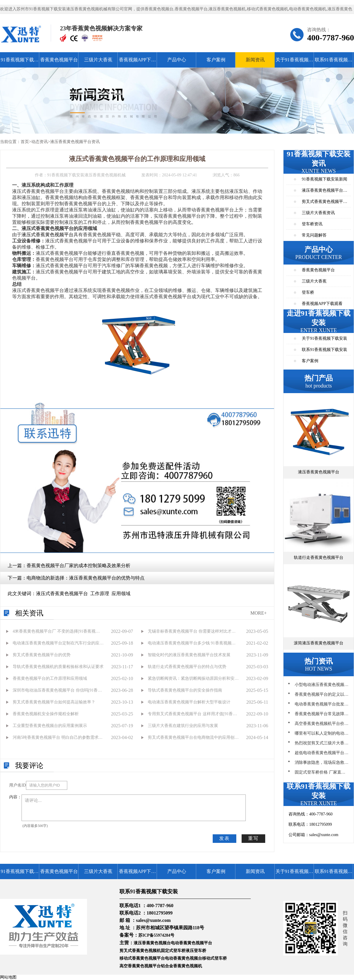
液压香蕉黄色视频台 (152, 943)
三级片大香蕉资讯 (318, 213)
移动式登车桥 (214, 958)
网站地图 (8, 977)
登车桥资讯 (312, 224)
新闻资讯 (255, 60)
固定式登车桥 (173, 951)
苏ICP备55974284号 (156, 935)
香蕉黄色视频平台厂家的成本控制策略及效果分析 (78, 565)
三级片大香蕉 (98, 60)
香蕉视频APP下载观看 (137, 62)
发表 (224, 838)
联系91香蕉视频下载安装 (334, 62)
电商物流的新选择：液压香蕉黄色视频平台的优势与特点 (86, 578)
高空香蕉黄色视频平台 (140, 966)
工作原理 (100, 594)
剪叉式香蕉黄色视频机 (140, 951)
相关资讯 (29, 613)
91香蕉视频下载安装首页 (20, 62)
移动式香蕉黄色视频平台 (142, 958)
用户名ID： (18, 785)
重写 (253, 838)
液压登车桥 (196, 951)
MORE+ (259, 613)
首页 (25, 142)
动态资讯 (40, 142)
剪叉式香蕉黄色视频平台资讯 (324, 203)
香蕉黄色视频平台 (59, 60)
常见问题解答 (314, 235)
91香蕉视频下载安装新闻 (324, 179)
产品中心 (177, 60)
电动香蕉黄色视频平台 (191, 943)
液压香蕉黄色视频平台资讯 (75, 142)
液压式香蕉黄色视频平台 (47, 235)
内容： (15, 797)
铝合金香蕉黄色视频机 (181, 966)
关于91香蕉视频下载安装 (294, 62)
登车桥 (308, 292)
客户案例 (216, 60)
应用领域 (121, 594)
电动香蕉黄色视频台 (183, 958)
